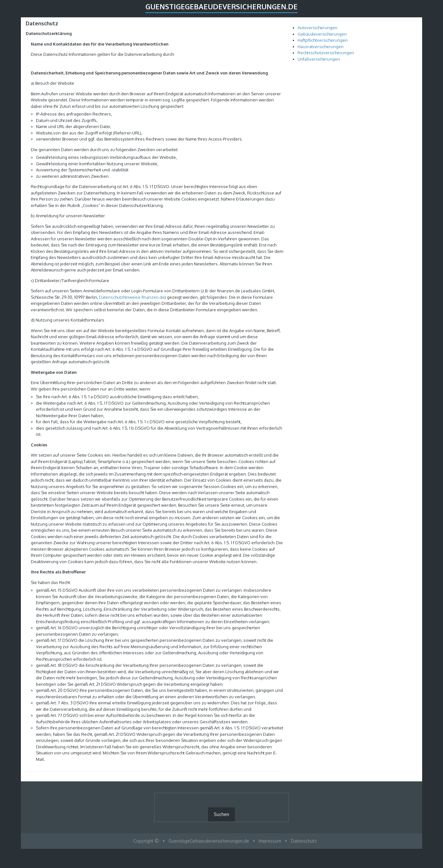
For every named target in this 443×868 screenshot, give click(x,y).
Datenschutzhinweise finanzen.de (132, 297)
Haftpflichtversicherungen (323, 40)
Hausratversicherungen (321, 47)
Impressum (270, 841)
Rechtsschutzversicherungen (326, 53)
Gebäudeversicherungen (322, 34)
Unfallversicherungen (319, 59)
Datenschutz (304, 841)
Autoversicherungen (317, 28)
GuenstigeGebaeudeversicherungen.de (221, 6)
